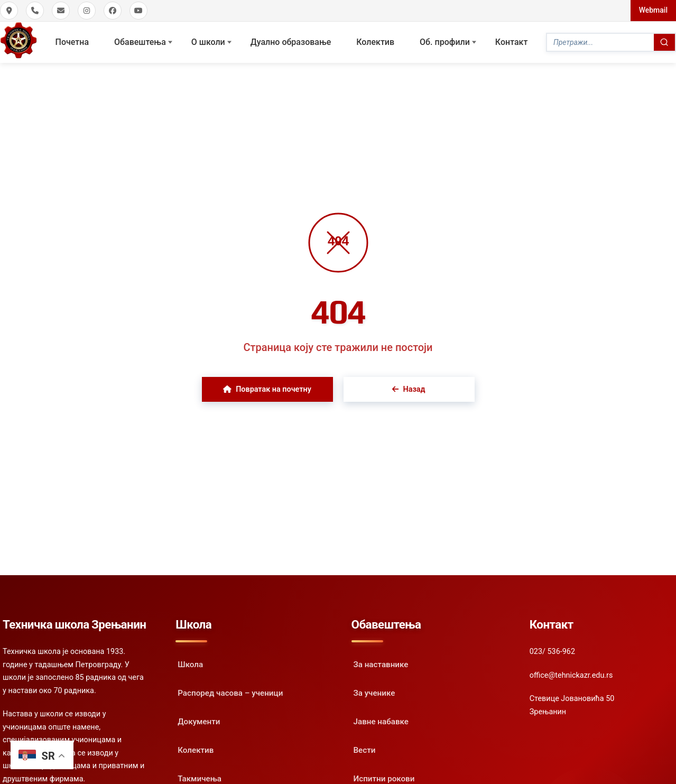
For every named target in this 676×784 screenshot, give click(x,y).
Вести (365, 750)
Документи (199, 722)
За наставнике (381, 665)
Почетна (72, 42)
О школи (208, 42)
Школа (190, 665)
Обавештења (140, 42)
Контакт (512, 42)
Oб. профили (445, 42)
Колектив (375, 42)
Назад (409, 389)
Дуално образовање (291, 42)
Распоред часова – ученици (230, 693)
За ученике (374, 693)
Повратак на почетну (267, 389)
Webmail (653, 10)
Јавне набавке (381, 722)
